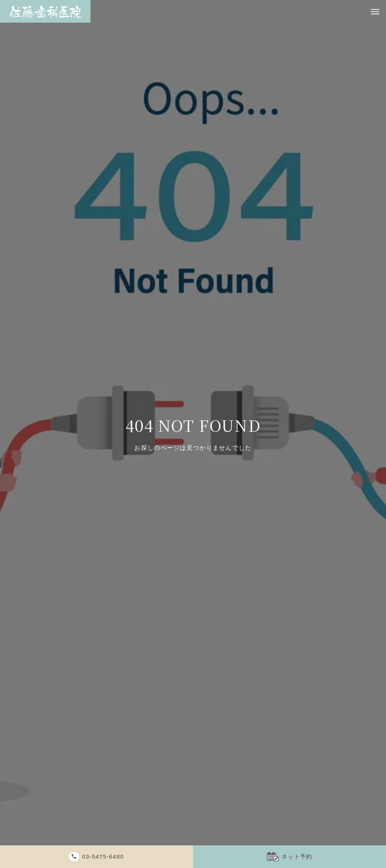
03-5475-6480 (105, 856)
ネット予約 (298, 857)
